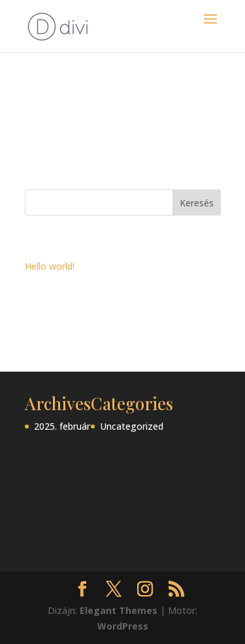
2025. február (62, 426)
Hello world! (50, 266)
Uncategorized (132, 426)
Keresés (197, 203)
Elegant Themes (119, 610)
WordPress (123, 626)
